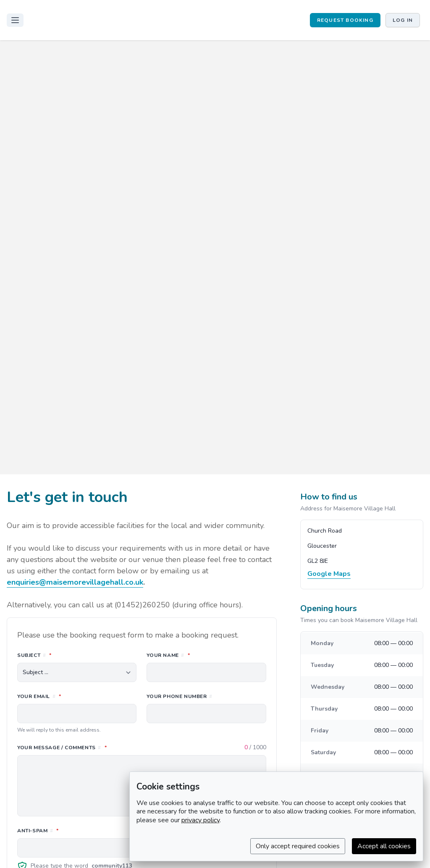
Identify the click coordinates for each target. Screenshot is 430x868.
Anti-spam (75, 830)
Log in (403, 20)
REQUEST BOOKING (345, 20)
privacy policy (201, 820)
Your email (76, 696)
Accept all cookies (384, 846)
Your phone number (179, 696)
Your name (205, 655)
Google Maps (329, 574)
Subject (72, 655)
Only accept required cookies (298, 846)
